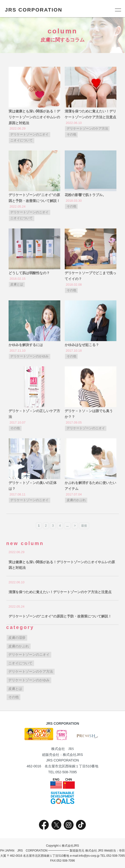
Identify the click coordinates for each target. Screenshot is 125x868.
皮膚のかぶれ (76, 500)
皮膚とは (17, 284)
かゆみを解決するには (26, 345)
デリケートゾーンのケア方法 (87, 129)
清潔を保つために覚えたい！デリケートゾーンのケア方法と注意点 (60, 592)
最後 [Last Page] (84, 526)
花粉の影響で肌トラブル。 (85, 195)
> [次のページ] (75, 526)
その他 (71, 134)
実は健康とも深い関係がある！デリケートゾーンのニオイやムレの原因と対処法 (34, 117)
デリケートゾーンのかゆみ (29, 356)
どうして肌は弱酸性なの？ (29, 273)
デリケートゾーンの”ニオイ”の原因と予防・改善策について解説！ (60, 616)
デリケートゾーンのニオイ (29, 134)
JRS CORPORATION (34, 10)
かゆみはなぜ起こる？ (82, 345)
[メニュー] (118, 10)
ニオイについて (21, 140)
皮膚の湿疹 (17, 638)
